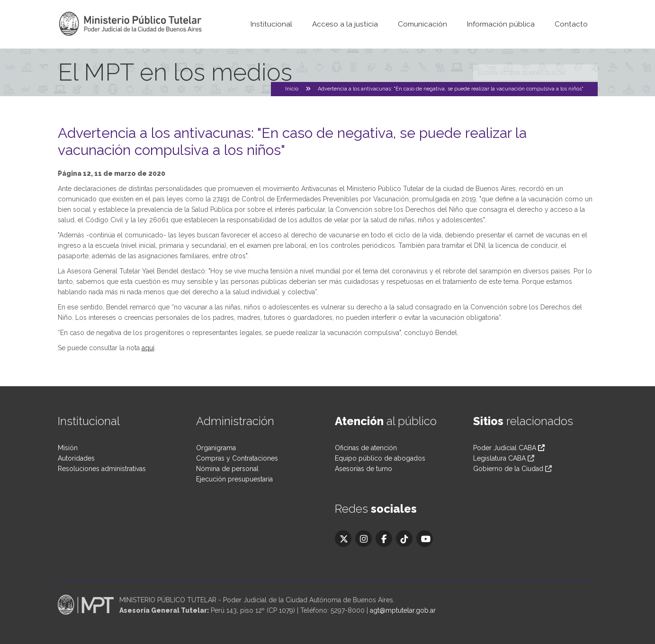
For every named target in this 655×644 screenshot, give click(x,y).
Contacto (571, 24)
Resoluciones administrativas (102, 469)
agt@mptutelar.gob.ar (403, 610)
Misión (68, 448)
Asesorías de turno (363, 469)
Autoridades (76, 458)
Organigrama (216, 448)
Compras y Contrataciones (237, 458)
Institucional (271, 24)
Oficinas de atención (366, 448)
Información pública (501, 24)
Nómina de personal (227, 469)
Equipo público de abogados (380, 458)
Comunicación (422, 24)
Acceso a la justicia (345, 24)
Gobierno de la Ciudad (508, 469)
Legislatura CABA (499, 458)
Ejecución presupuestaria (234, 479)
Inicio (292, 89)
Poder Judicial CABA (509, 448)
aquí (148, 348)
